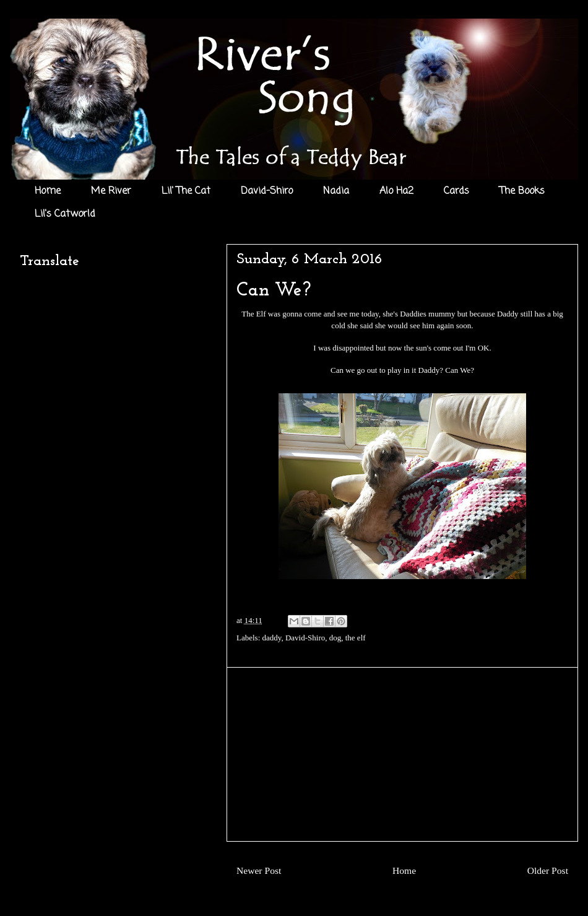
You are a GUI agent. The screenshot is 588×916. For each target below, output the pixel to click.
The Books (522, 191)
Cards (456, 191)
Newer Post (259, 870)
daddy (272, 638)
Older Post (548, 870)
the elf (356, 638)
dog (335, 638)
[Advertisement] (402, 754)
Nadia (336, 191)
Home (48, 191)
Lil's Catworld (65, 214)
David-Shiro (267, 191)
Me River (111, 191)
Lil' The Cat (186, 191)
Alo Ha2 (396, 191)
